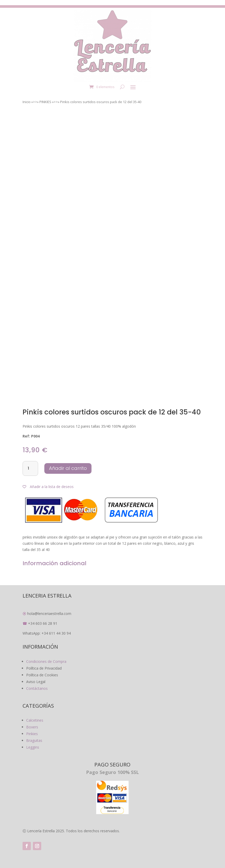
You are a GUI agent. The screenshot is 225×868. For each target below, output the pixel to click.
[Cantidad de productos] (30, 469)
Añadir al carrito (68, 468)
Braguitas (34, 740)
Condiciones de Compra (46, 661)
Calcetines (35, 720)
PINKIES (45, 102)
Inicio (27, 102)
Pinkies (32, 734)
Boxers (32, 727)
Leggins (33, 747)
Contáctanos (37, 688)
